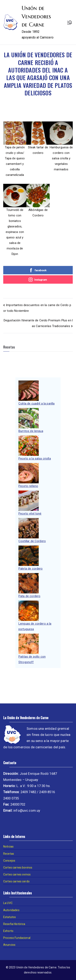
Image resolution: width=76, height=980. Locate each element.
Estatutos (10, 917)
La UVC (8, 903)
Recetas (9, 854)
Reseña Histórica (14, 924)
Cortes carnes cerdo (16, 881)
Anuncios (9, 945)
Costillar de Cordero (32, 541)
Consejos (9, 861)
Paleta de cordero (31, 569)
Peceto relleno (28, 486)
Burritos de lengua (31, 431)
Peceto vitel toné (30, 514)
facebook (38, 270)
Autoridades (11, 910)
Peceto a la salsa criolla (35, 459)
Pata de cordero (29, 596)
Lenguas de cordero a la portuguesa (35, 626)
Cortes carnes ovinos (17, 874)
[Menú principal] (70, 22)
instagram (38, 280)
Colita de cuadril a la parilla (37, 403)
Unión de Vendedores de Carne (36, 16)
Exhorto (8, 931)
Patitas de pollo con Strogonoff (32, 659)
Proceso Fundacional (17, 938)
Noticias (8, 847)
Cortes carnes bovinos (18, 868)
